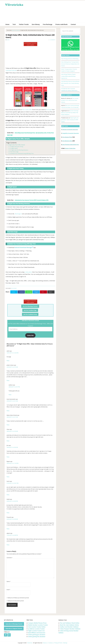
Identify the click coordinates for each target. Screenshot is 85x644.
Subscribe (30, 335)
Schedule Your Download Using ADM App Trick (22, 153)
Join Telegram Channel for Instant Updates (30, 302)
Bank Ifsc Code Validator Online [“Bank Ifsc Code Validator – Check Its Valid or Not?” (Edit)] (69, 625)
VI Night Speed (14, 148)
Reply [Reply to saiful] (8, 361)
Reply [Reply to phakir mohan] (8, 380)
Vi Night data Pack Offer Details (16, 145)
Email (8, 590)
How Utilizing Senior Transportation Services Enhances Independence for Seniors (70, 64)
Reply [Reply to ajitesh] (8, 545)
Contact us (51, 643)
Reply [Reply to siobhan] (10, 395)
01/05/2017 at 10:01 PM (13, 483)
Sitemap (65, 643)
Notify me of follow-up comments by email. (18, 598)
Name (9, 581)
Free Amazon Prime (67, 137)
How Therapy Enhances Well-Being (70, 59)
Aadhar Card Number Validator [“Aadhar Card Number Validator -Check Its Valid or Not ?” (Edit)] (69, 627)
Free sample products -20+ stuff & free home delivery (70, 100)
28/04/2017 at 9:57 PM (14, 387)
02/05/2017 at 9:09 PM (12, 501)
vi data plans (28, 272)
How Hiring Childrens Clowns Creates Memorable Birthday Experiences (68, 76)
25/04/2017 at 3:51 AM (12, 401)
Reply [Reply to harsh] (8, 495)
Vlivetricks (14, 5)
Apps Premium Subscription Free (71, 145)
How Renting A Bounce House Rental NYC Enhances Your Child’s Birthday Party (70, 83)
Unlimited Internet (11, 70)
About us (45, 643)
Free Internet (14, 288)
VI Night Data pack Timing (17, 147)
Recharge (49, 110)
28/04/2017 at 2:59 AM (12, 431)
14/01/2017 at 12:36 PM (13, 353)
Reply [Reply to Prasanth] (8, 529)
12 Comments (52, 40)
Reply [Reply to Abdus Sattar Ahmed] (8, 425)
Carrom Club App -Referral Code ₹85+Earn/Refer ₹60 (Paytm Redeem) (70, 113)
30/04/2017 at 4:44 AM (12, 447)
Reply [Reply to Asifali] (8, 513)
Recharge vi (18, 214)
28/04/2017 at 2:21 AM (12, 417)
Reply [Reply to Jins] (8, 457)
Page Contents (11, 143)
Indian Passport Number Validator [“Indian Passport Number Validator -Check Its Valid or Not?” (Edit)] (70, 629)
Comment (10, 558)
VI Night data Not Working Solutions (19, 150)
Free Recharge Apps (67, 141)
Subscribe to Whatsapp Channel (14, 624)
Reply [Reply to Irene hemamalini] (8, 411)
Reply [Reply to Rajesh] (8, 477)
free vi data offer (27, 110)
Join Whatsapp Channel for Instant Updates (30, 44)
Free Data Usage (14, 152)
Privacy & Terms (58, 643)
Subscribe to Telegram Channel (14, 628)
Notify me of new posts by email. (16, 601)
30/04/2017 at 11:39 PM (13, 463)
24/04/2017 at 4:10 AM (12, 367)
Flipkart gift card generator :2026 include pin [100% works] (70, 120)
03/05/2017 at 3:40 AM (12, 519)
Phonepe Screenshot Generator (70, 129)
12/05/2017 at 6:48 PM (12, 535)
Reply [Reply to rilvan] (8, 441)
